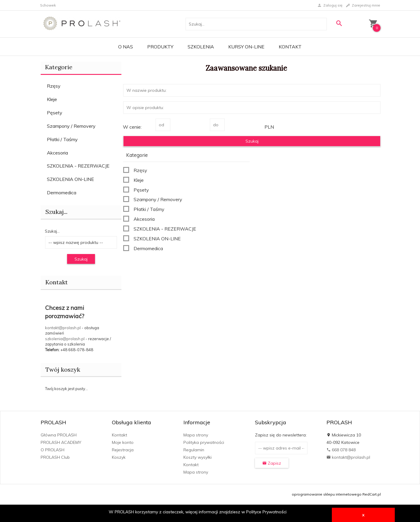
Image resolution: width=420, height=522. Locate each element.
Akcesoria (57, 153)
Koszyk (119, 457)
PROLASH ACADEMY (61, 442)
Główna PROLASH (59, 435)
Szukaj (81, 259)
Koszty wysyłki (198, 457)
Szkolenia (201, 47)
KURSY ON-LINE (246, 47)
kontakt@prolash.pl (63, 328)
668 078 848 (341, 450)
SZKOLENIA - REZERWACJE (78, 166)
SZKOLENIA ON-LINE (70, 179)
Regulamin (194, 450)
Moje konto (123, 442)
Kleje (52, 99)
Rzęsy (54, 86)
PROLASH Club (55, 457)
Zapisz (272, 463)
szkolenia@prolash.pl (65, 339)
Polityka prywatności (204, 442)
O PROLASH (53, 450)
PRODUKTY (160, 47)
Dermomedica (62, 193)
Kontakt (290, 47)
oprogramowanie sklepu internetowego (327, 494)
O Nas (126, 47)
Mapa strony (196, 435)
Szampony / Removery (71, 126)
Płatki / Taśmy (62, 139)
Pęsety (55, 113)
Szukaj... (52, 231)
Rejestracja (123, 450)
